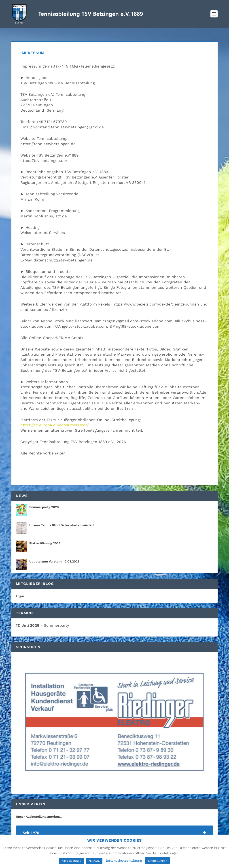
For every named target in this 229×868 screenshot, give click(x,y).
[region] (114, 719)
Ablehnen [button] (94, 861)
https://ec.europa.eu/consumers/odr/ (54, 421)
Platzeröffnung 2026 (45, 539)
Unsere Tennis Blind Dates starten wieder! (61, 521)
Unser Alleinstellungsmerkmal (39, 813)
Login (20, 592)
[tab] (114, 830)
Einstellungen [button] (158, 861)
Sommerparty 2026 (44, 503)
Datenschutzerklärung (124, 861)
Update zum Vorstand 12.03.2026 (54, 557)
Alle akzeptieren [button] (71, 861)
